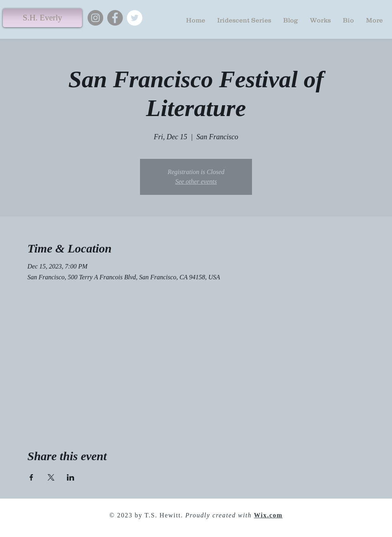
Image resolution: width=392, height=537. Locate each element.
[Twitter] (135, 18)
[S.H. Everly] (42, 18)
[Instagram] (95, 18)
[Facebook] (115, 18)
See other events (196, 181)
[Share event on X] (51, 477)
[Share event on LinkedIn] (71, 477)
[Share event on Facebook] (31, 477)
